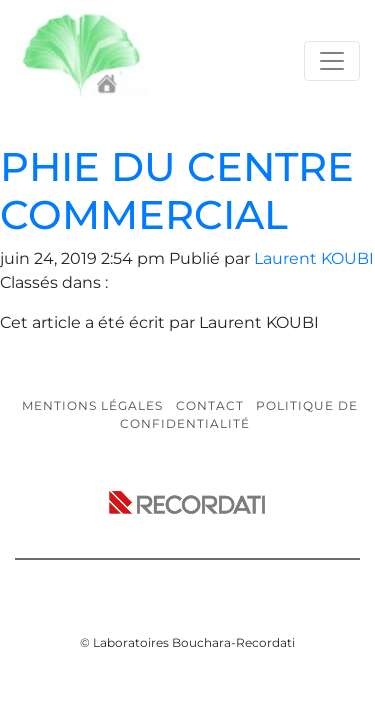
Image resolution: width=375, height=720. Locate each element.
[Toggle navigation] (332, 61)
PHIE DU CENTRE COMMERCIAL (177, 190)
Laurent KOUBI (314, 258)
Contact (210, 405)
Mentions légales (92, 405)
